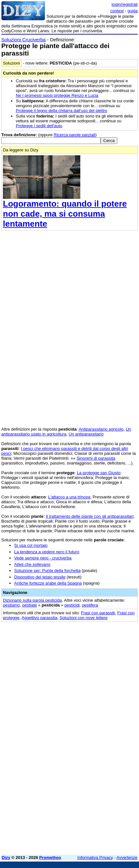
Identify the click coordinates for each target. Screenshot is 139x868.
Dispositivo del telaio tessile (40, 577)
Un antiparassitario (86, 434)
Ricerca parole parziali (75, 135)
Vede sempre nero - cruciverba (43, 558)
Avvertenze (127, 858)
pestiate (30, 605)
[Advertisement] (69, 780)
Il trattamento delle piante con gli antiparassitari (90, 516)
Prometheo (50, 858)
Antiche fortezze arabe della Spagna (48, 583)
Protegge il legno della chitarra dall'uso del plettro (62, 111)
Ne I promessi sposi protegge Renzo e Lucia (57, 95)
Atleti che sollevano (32, 564)
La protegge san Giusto (99, 473)
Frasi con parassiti (98, 613)
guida (133, 11)
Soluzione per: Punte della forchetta (47, 571)
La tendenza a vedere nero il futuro (47, 552)
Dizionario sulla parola (32, 600)
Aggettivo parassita (40, 618)
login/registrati (125, 4)
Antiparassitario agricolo (101, 429)
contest (117, 11)
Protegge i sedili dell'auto (39, 126)
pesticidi (72, 605)
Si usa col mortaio (31, 545)
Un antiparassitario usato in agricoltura (66, 432)
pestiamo (11, 605)
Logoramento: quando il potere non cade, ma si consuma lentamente (65, 214)
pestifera (90, 605)
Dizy (6, 858)
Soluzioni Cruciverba (24, 40)
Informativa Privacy (95, 858)
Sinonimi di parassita (96, 458)
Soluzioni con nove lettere (84, 618)
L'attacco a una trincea (69, 497)
